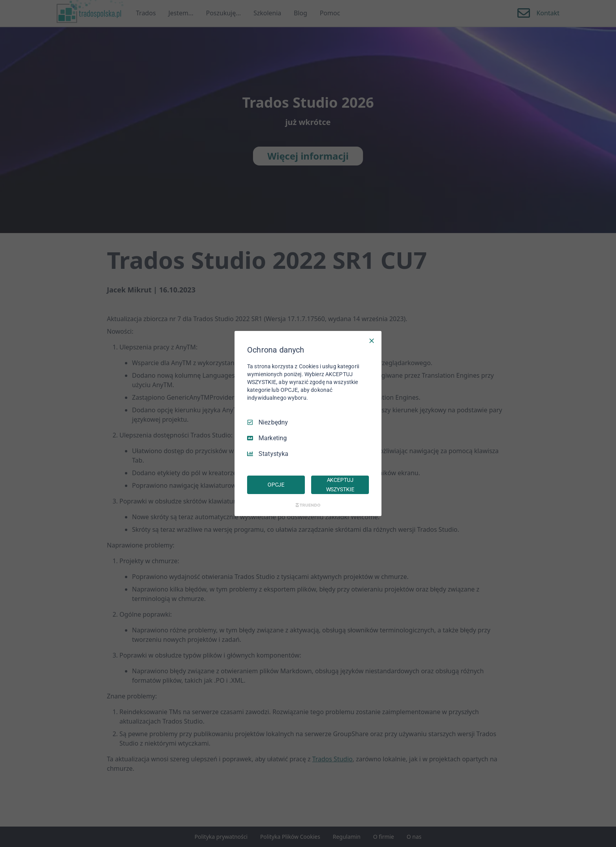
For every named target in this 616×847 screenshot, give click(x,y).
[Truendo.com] (308, 505)
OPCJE (276, 485)
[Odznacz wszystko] (372, 341)
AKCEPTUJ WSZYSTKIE (340, 485)
